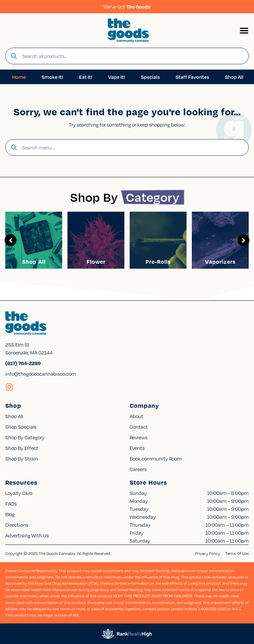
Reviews (139, 437)
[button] (244, 30)
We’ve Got (127, 7)
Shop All (34, 262)
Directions (17, 525)
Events (137, 448)
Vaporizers (220, 262)
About (136, 416)
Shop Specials (21, 427)
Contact (139, 427)
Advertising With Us (27, 535)
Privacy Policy (208, 553)
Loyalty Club (19, 493)
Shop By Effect (22, 448)
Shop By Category (25, 437)
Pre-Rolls (158, 262)
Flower (96, 262)
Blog (10, 514)
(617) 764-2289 (23, 363)
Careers (138, 469)
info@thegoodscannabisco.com (41, 374)
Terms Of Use (237, 553)
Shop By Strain (22, 458)
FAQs (11, 504)
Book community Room (156, 458)
